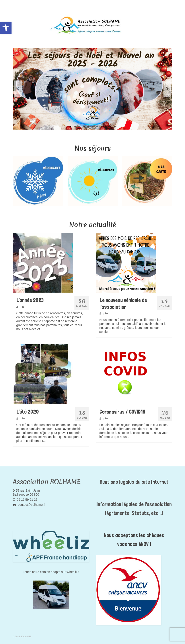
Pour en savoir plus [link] (57, 329)
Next (167, 89)
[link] (6, 28)
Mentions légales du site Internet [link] (134, 482)
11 (115, 126)
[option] (38, 181)
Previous (18, 89)
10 (110, 126)
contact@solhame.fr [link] (29, 505)
